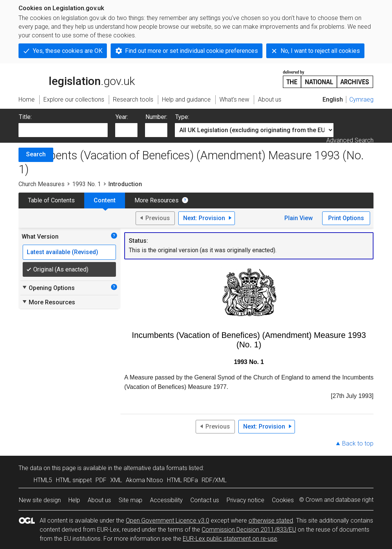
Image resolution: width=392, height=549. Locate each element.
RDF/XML (214, 480)
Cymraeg (361, 99)
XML (116, 480)
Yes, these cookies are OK (68, 51)
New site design (40, 500)
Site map (130, 500)
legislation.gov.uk (77, 79)
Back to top (358, 443)
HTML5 (43, 480)
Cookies (283, 500)
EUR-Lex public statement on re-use (230, 539)
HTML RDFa (182, 480)
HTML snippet (74, 480)
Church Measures (42, 184)
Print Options (346, 218)
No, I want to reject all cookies (320, 51)
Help (74, 500)
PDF (101, 480)
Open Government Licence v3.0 (167, 520)
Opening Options (48, 288)
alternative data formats (155, 468)
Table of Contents (51, 200)
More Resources (157, 200)
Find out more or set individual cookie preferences (191, 51)
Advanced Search (350, 140)
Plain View (299, 218)
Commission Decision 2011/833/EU (249, 530)
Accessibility (166, 500)
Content (105, 200)
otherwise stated (271, 520)
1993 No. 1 (86, 184)
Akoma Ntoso (144, 480)
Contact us (205, 500)
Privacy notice (245, 500)
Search (36, 154)
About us (99, 500)
